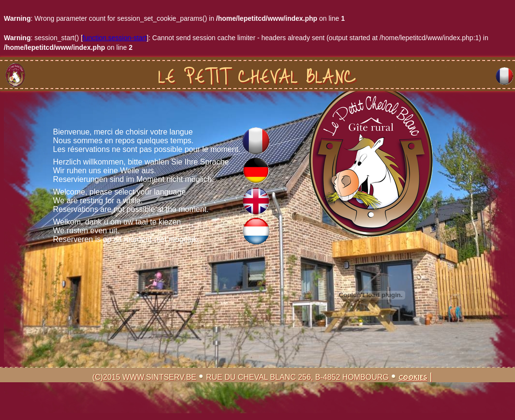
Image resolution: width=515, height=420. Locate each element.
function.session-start (115, 38)
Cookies (413, 378)
